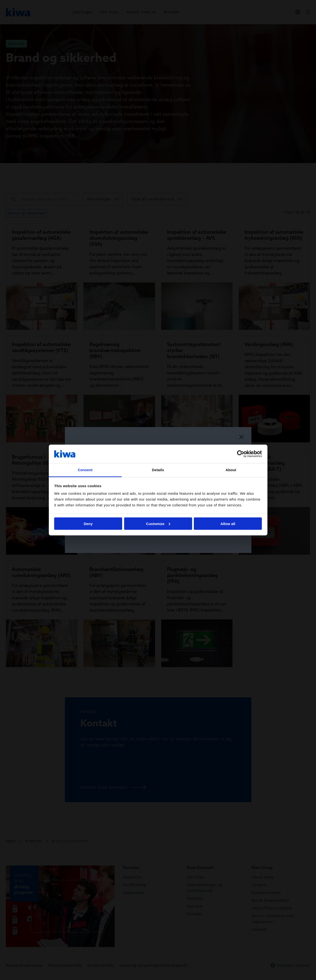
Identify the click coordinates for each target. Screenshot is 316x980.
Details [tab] (158, 470)
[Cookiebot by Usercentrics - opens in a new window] (241, 454)
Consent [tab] (85, 470)
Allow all (228, 523)
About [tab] (231, 470)
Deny (88, 523)
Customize (158, 523)
